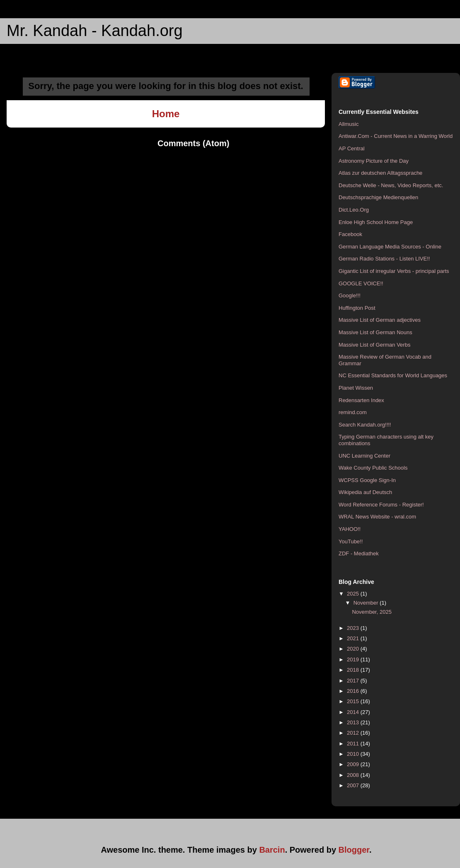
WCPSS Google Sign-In (367, 480)
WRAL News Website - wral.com (377, 517)
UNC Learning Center (364, 456)
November (367, 603)
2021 (354, 638)
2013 (354, 722)
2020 (354, 649)
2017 (354, 681)
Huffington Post (357, 308)
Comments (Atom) (193, 143)
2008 (354, 775)
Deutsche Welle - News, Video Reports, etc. (391, 185)
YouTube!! (351, 541)
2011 (354, 744)
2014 (354, 712)
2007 (354, 785)
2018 (354, 670)
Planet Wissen (356, 388)
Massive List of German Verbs (374, 345)
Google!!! (350, 295)
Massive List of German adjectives (380, 320)
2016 (354, 691)
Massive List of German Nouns (375, 332)
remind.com (353, 412)
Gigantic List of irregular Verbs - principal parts (394, 271)
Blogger (354, 850)
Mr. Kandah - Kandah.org (95, 31)
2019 (354, 659)
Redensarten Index (361, 400)
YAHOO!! (350, 529)
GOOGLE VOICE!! (361, 283)
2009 (354, 764)
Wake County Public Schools (373, 468)
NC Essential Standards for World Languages (393, 375)
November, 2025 (372, 612)
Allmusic (349, 124)
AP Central (352, 148)
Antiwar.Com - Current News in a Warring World (396, 136)
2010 (354, 754)
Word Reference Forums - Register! (381, 505)
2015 (354, 701)
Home (166, 114)
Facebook (350, 234)
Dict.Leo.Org (354, 210)
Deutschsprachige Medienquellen (378, 197)
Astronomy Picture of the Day (374, 161)
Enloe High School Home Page (376, 222)
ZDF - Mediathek (359, 553)
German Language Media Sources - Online (390, 247)
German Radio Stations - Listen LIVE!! (384, 259)
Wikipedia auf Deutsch (365, 492)
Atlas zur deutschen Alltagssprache (380, 173)
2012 (354, 733)
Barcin (272, 850)
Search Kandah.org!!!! (365, 425)
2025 (354, 594)
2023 (354, 628)
